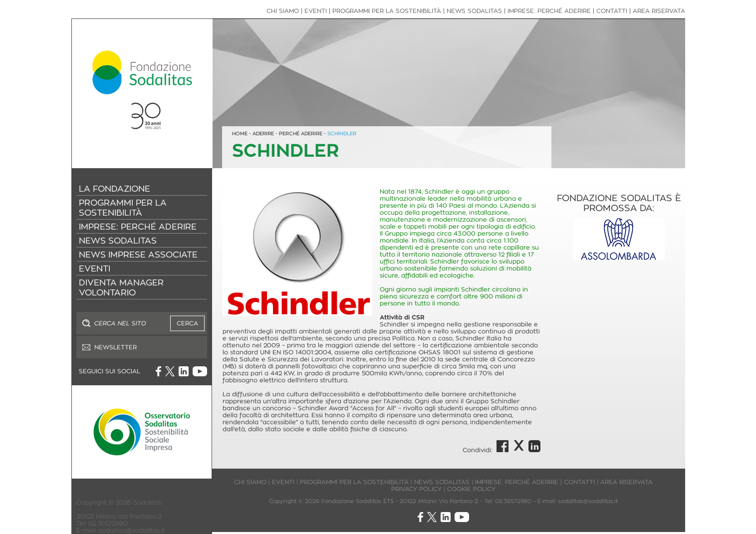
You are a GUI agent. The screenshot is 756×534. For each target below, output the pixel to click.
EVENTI (95, 268)
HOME (240, 133)
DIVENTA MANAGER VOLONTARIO (121, 287)
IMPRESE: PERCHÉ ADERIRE (138, 227)
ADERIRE (263, 133)
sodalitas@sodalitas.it (132, 530)
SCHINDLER (342, 133)
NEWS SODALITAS (118, 241)
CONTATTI (612, 11)
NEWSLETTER (116, 347)
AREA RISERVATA (659, 11)
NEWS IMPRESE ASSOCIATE (138, 255)
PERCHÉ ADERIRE (301, 133)
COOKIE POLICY (471, 489)
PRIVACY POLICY (416, 489)
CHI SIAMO (283, 11)
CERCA (187, 323)
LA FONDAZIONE (115, 189)
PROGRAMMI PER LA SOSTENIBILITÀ (123, 208)
